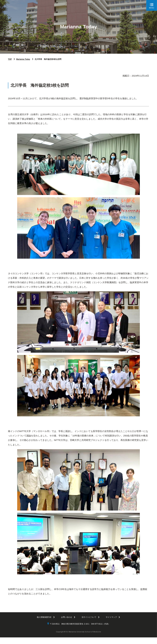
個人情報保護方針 (44, 624)
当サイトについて (89, 624)
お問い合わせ (67, 624)
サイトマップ (111, 624)
